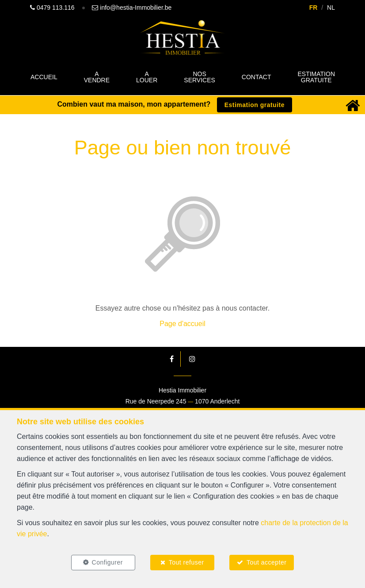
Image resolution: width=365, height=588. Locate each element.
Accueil (44, 77)
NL (331, 8)
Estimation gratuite (316, 77)
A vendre (97, 77)
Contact (257, 77)
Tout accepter (267, 562)
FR (314, 8)
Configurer (107, 562)
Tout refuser (186, 562)
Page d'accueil (182, 324)
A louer (147, 77)
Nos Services (200, 77)
